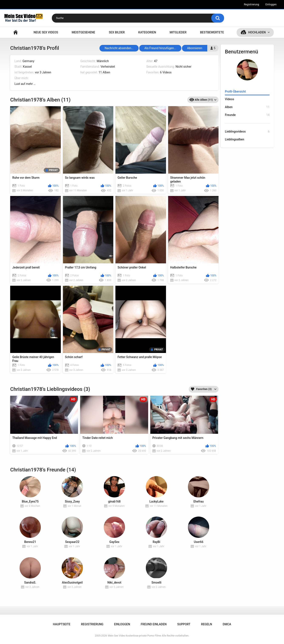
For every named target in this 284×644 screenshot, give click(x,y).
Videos (229, 99)
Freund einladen (154, 624)
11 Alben (104, 72)
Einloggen (271, 4)
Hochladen (257, 32)
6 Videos (166, 72)
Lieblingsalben (235, 139)
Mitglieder (178, 32)
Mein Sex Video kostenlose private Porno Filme (134, 636)
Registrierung (251, 4)
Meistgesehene (83, 32)
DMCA (227, 624)
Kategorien (147, 32)
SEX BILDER (117, 32)
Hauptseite (16, 32)
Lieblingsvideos (247, 132)
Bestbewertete (212, 32)
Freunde (247, 115)
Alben (247, 107)
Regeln (207, 624)
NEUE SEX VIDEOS (46, 32)
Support (184, 624)
